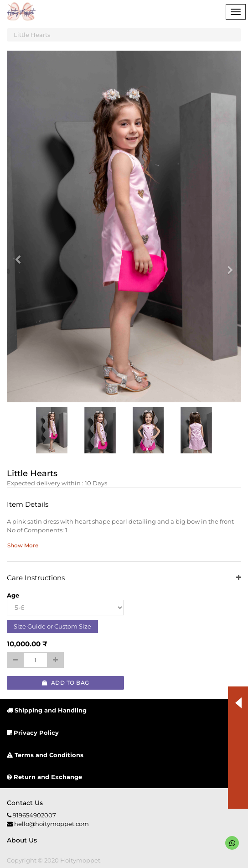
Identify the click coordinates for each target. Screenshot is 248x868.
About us (22, 840)
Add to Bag (66, 683)
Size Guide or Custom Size (52, 626)
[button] (21, 255)
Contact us (25, 803)
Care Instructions (124, 578)
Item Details (28, 505)
